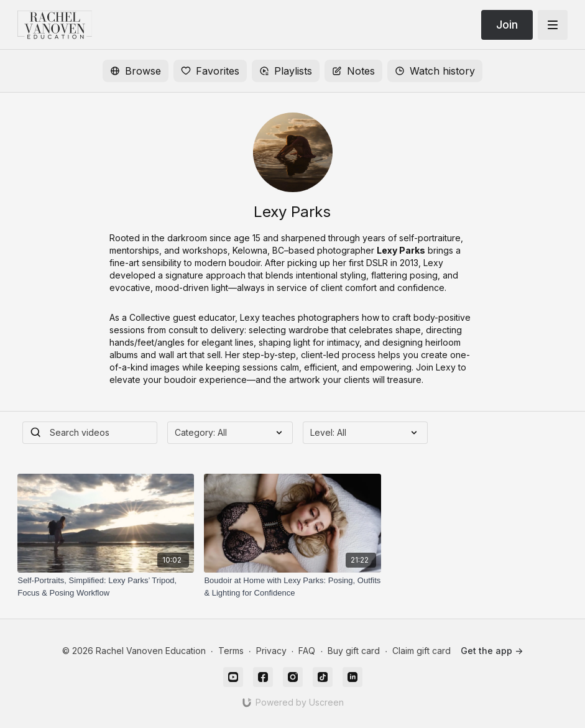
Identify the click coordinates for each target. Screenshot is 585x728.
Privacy (271, 651)
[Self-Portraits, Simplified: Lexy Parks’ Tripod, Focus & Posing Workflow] (106, 587)
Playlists (286, 71)
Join (507, 25)
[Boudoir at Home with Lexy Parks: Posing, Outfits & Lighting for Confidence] (292, 587)
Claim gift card (421, 651)
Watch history (435, 71)
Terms (231, 651)
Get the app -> (492, 651)
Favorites (210, 71)
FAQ (307, 651)
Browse (136, 71)
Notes (353, 71)
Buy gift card (354, 651)
